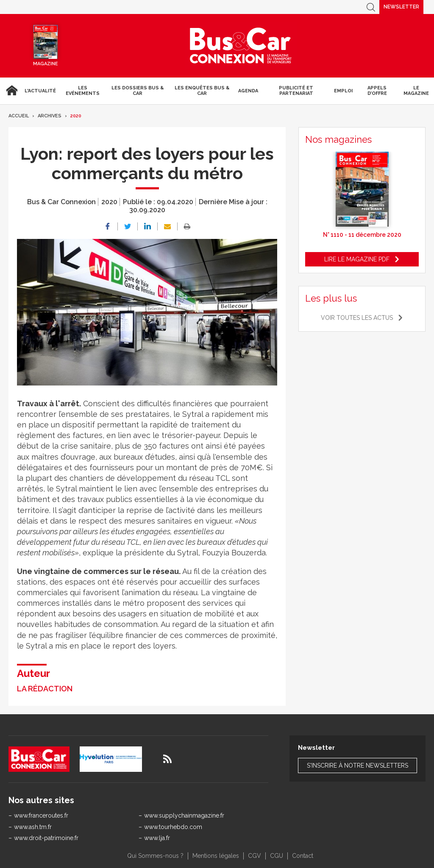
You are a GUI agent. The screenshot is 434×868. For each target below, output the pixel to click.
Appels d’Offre (377, 91)
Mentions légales (216, 856)
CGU (277, 856)
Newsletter (401, 7)
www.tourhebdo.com (173, 827)
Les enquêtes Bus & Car (202, 91)
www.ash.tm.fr (33, 827)
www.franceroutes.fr (41, 815)
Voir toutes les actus (357, 318)
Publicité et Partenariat (296, 91)
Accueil (11, 91)
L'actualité (40, 91)
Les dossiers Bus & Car (138, 91)
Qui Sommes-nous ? (155, 856)
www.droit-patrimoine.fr (46, 838)
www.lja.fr (157, 838)
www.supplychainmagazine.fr (184, 815)
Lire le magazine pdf (357, 259)
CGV (255, 856)
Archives (50, 116)
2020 (76, 116)
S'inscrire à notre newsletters (357, 765)
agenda (248, 91)
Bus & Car (241, 46)
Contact (303, 856)
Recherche (371, 7)
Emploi (343, 91)
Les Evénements (83, 91)
